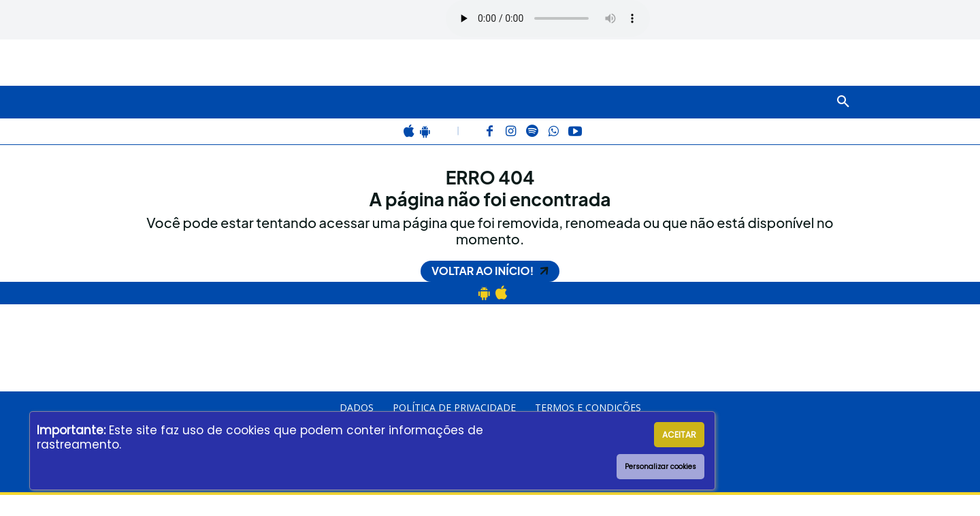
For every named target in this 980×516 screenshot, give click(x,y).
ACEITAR (679, 435)
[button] (843, 102)
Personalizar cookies (660, 467)
